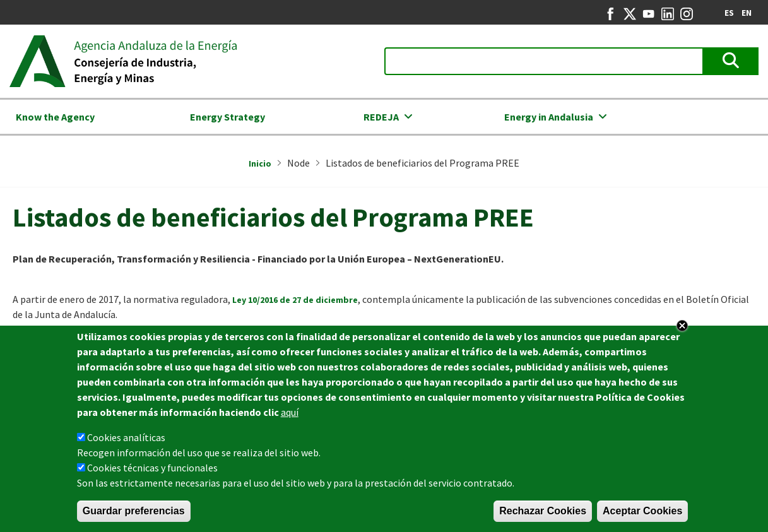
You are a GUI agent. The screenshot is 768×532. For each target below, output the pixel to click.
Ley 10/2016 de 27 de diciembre (295, 300)
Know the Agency (55, 117)
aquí (290, 412)
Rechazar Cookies (543, 511)
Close (682, 326)
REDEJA (381, 117)
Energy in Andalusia (549, 117)
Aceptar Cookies (642, 511)
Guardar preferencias (134, 511)
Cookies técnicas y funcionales (152, 468)
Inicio (260, 163)
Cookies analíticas (126, 437)
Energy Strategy (227, 117)
